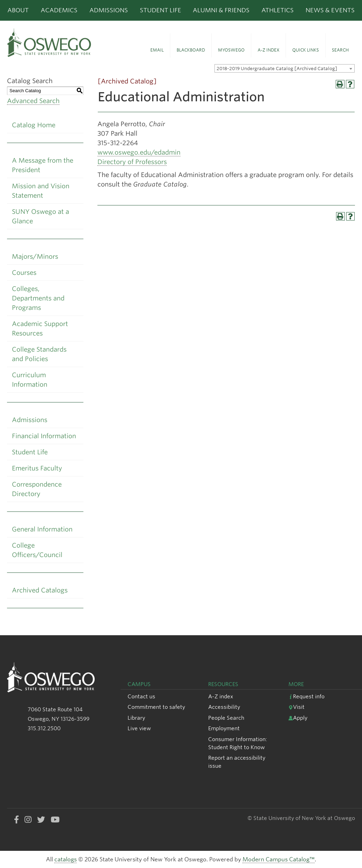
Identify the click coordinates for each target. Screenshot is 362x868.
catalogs (66, 859)
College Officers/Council (37, 550)
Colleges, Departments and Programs (38, 298)
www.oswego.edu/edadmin (139, 152)
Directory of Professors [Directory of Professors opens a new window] (132, 162)
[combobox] (285, 68)
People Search (226, 718)
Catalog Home (34, 125)
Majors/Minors (35, 256)
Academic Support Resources (40, 328)
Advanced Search (33, 101)
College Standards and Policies (39, 354)
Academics (59, 10)
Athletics (278, 10)
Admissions (109, 10)
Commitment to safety (156, 707)
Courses (24, 273)
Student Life (160, 10)
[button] (157, 46)
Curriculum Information (30, 380)
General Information (42, 529)
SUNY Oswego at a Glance (40, 216)
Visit (296, 707)
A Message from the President (43, 165)
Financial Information (44, 436)
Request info (306, 696)
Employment (224, 728)
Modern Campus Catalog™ (279, 859)
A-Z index (221, 696)
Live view (139, 728)
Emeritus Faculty (37, 468)
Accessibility (224, 707)
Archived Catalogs (40, 590)
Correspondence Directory (37, 489)
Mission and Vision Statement (41, 191)
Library (136, 718)
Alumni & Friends (221, 10)
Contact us (141, 696)
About (18, 10)
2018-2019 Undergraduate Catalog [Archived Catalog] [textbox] (277, 69)
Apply (298, 718)
